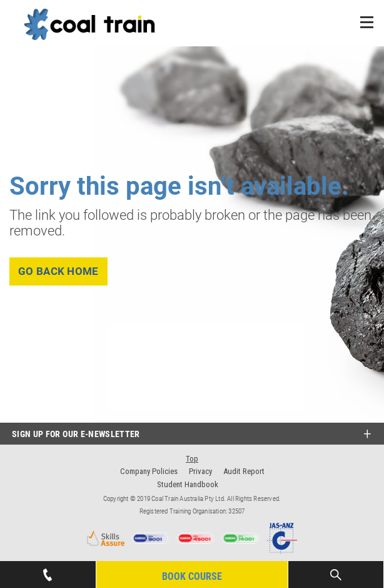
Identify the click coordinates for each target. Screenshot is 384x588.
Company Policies (149, 471)
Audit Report (244, 471)
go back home (58, 271)
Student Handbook (188, 484)
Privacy (200, 471)
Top (192, 459)
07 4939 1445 (48, 571)
